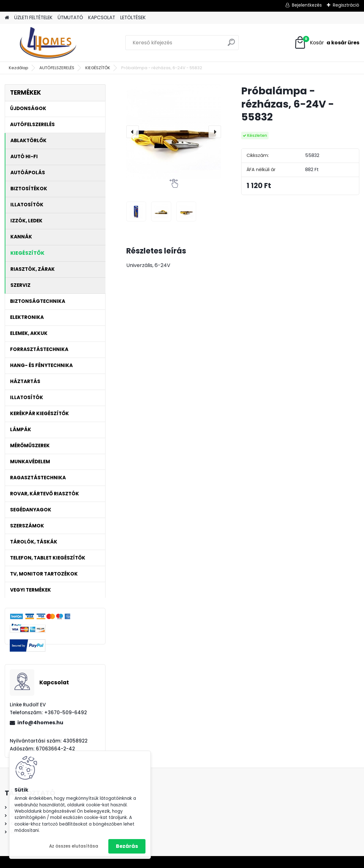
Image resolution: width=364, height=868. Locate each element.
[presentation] (133, 132)
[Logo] (48, 43)
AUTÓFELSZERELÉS (57, 68)
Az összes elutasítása (74, 846)
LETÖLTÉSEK (133, 17)
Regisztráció (346, 5)
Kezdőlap (19, 68)
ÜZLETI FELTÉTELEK (33, 17)
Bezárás (127, 846)
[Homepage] (7, 18)
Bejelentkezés (307, 5)
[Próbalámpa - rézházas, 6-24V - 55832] (174, 132)
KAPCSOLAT (102, 17)
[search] (231, 45)
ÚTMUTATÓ (70, 17)
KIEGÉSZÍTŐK (98, 68)
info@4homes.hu (40, 723)
